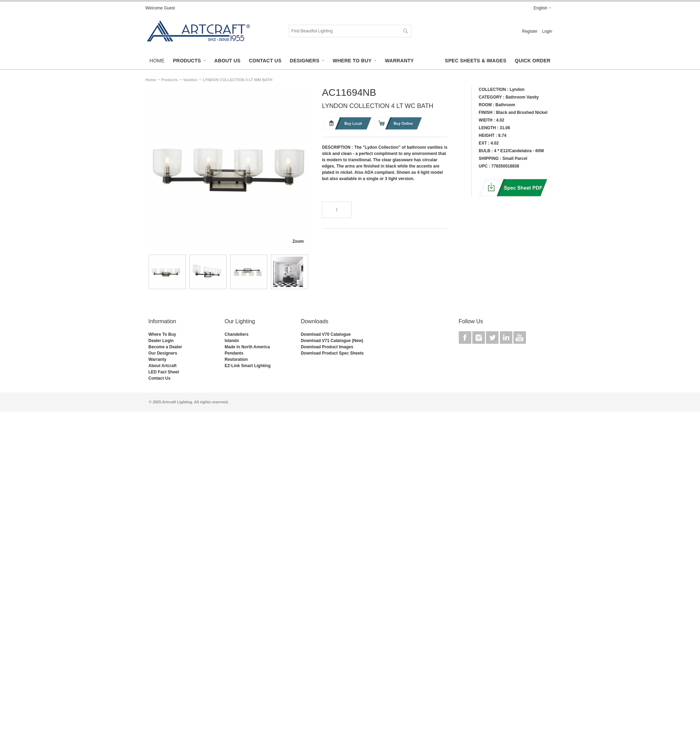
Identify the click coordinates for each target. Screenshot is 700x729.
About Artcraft (162, 366)
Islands (232, 341)
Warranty (157, 359)
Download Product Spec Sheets (332, 353)
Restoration (236, 359)
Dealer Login (161, 341)
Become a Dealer (165, 347)
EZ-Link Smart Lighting (247, 366)
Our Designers (163, 353)
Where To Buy (162, 334)
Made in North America (247, 347)
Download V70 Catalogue (326, 334)
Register (530, 31)
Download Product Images (327, 347)
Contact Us (159, 378)
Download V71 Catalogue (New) (332, 341)
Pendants (234, 353)
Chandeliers (237, 334)
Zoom (298, 241)
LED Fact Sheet (164, 372)
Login (547, 31)
